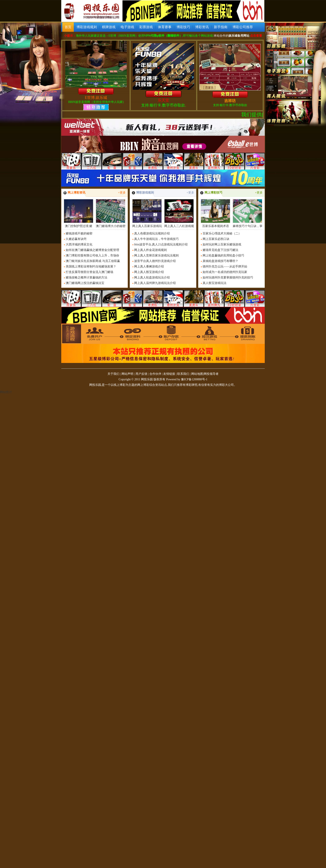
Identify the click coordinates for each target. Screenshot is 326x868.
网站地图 (197, 374)
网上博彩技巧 (213, 193)
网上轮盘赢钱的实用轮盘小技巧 (223, 255)
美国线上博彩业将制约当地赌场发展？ (91, 266)
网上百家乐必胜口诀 (216, 239)
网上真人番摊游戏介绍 (149, 266)
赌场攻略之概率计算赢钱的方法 (86, 278)
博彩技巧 (183, 27)
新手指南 (221, 27)
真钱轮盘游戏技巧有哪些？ (220, 261)
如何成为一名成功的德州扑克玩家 (225, 272)
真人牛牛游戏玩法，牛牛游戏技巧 (156, 239)
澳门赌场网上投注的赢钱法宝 (85, 283)
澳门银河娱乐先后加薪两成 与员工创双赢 (93, 261)
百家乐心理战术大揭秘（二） (222, 233)
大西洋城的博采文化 (79, 244)
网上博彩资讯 (77, 193)
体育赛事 (165, 27)
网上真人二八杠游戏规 (179, 213)
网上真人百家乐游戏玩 (147, 213)
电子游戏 (127, 27)
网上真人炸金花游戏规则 (150, 250)
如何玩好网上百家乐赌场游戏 (222, 244)
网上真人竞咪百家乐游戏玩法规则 (156, 255)
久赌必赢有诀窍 (76, 239)
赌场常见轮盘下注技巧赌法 (220, 250)
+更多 (122, 193)
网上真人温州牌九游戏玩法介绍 (155, 283)
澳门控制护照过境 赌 (79, 213)
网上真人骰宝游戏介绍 (149, 272)
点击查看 (256, 36)
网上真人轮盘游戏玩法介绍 (152, 278)
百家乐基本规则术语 (215, 213)
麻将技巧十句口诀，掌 (247, 213)
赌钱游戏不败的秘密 (79, 233)
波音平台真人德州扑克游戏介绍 (155, 261)
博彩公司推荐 (243, 27)
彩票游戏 (146, 27)
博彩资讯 (202, 27)
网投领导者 (211, 374)
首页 (68, 27)
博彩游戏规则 (87, 27)
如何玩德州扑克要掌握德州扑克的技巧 (228, 278)
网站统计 (6, 392)
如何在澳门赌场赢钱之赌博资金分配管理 (92, 250)
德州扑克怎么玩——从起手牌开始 (225, 266)
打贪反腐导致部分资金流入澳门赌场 (89, 272)
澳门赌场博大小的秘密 (111, 213)
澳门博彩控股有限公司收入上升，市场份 (92, 255)
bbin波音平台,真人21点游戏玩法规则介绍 (161, 244)
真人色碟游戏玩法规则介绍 (152, 233)
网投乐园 (147, 379)
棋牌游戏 (109, 27)
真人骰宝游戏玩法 (215, 283)
